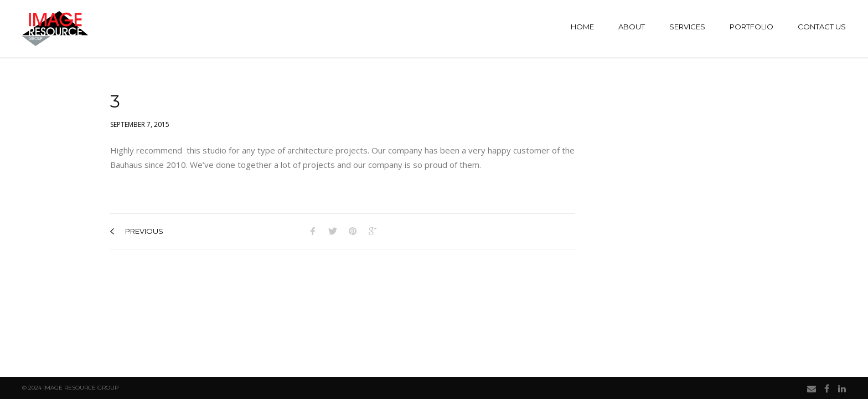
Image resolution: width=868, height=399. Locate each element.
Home (582, 27)
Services (687, 27)
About (632, 27)
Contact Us (822, 27)
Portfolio (751, 27)
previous (137, 231)
